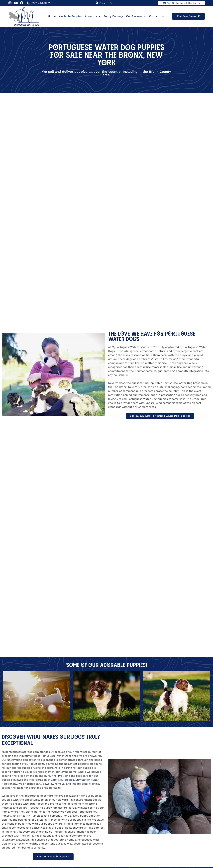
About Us (93, 16)
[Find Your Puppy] (199, 16)
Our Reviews (136, 16)
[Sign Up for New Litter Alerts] (164, 3)
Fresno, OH (106, 3)
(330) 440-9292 (41, 3)
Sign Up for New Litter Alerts (183, 3)
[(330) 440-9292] (28, 3)
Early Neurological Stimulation (71, 780)
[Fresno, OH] (97, 3)
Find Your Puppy (187, 16)
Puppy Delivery (113, 16)
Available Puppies (70, 16)
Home (52, 16)
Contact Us (156, 16)
